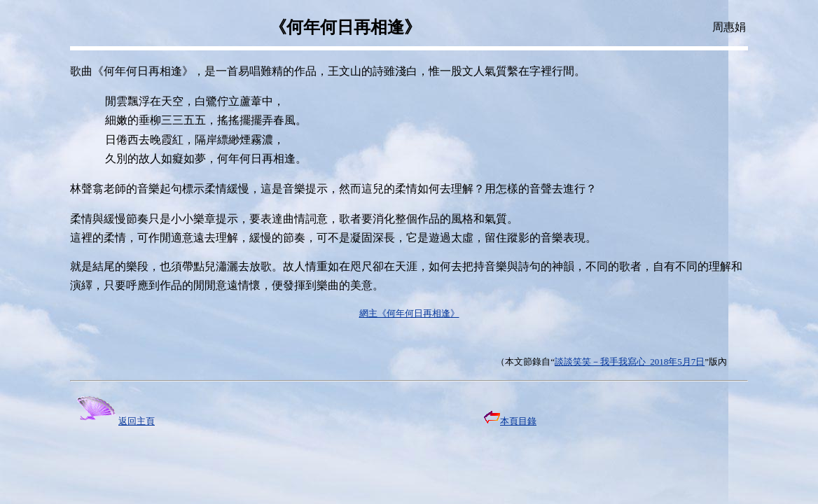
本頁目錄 (510, 421)
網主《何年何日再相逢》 (409, 313)
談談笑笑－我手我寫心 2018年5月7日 (630, 362)
